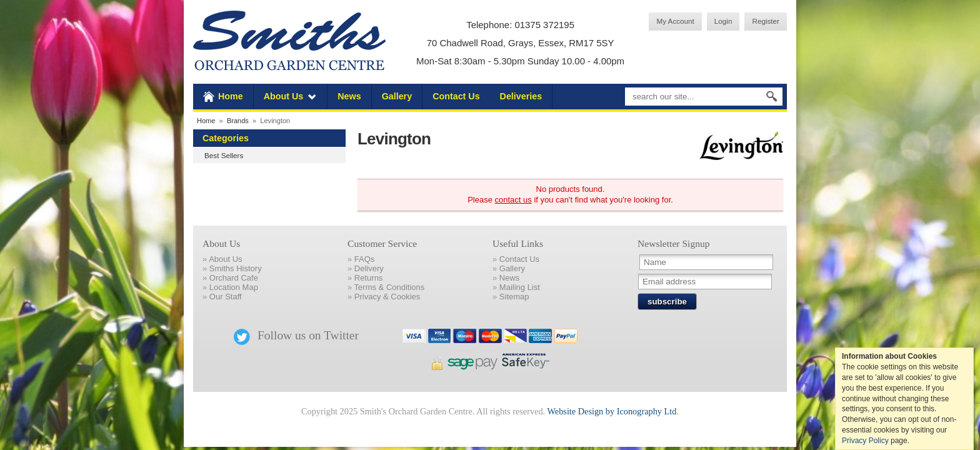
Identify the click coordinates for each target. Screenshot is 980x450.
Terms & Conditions (390, 287)
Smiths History (236, 268)
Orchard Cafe (234, 278)
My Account (675, 21)
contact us (513, 200)
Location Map (234, 287)
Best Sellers (224, 155)
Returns (369, 278)
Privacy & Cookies (387, 297)
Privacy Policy (865, 441)
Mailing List (520, 287)
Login (723, 21)
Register (766, 21)
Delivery (369, 268)
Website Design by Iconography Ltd (612, 411)
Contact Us (456, 96)
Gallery (397, 96)
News (349, 96)
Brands (238, 121)
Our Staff (226, 297)
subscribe (667, 302)
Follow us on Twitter (296, 335)
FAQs (365, 259)
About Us (284, 96)
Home (231, 96)
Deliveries (521, 96)
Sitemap (514, 297)
